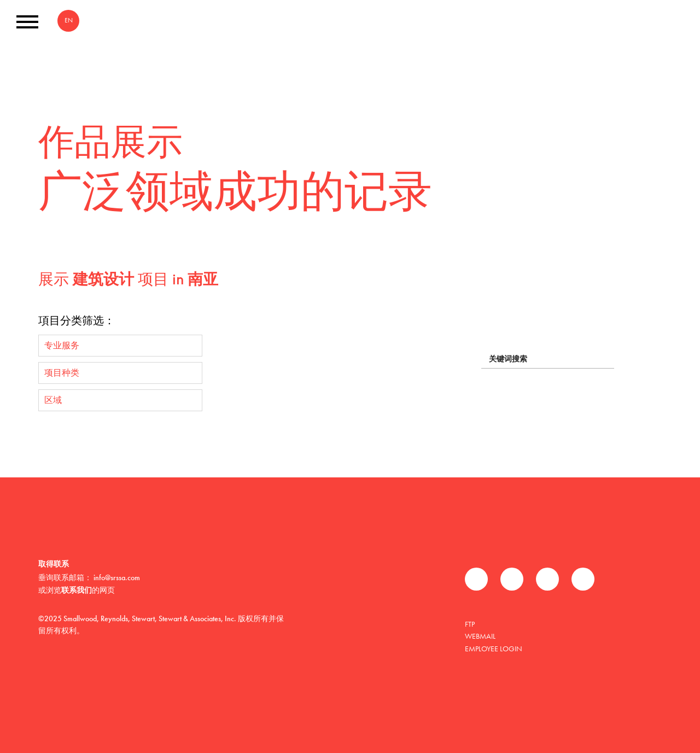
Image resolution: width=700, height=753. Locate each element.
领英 (547, 579)
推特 (512, 579)
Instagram (583, 579)
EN (69, 20)
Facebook (476, 579)
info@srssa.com (117, 577)
